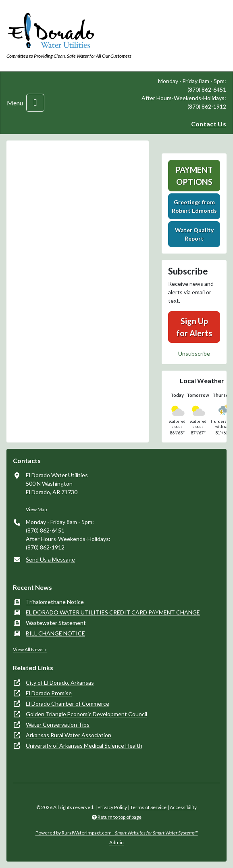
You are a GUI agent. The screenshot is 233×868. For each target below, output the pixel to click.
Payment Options (194, 176)
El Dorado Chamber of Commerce (68, 703)
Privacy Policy (112, 807)
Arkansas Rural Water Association (69, 735)
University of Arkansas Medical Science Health (84, 745)
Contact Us (209, 124)
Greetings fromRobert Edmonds (194, 206)
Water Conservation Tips (58, 724)
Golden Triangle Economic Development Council (86, 714)
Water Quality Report (194, 234)
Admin (116, 842)
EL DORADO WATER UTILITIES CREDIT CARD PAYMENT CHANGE (113, 612)
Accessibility (183, 807)
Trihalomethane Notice (55, 602)
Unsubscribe (194, 353)
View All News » (30, 649)
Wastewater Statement (56, 623)
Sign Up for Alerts (194, 327)
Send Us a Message (50, 559)
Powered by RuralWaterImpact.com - (117, 833)
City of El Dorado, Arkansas (60, 682)
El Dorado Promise (49, 693)
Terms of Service (148, 807)
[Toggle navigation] (35, 103)
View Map (36, 509)
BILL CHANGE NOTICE (55, 633)
